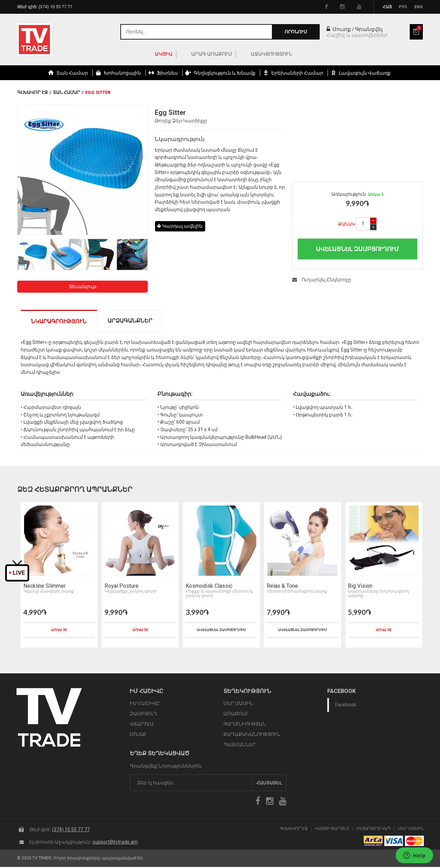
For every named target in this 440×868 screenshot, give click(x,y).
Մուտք (339, 29)
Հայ (387, 7)
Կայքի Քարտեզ (332, 830)
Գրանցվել (369, 29)
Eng (419, 7)
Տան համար (67, 92)
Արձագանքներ (130, 321)
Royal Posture (120, 587)
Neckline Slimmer (43, 587)
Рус (403, 7)
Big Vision (359, 587)
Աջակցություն (271, 54)
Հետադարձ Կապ (373, 830)
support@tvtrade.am (115, 843)
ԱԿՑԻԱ (164, 54)
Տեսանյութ (82, 286)
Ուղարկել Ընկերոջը (322, 280)
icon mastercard (414, 842)
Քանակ (347, 224)
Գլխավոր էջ (32, 92)
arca (373, 842)
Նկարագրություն (59, 321)
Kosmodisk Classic (208, 587)
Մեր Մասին (411, 830)
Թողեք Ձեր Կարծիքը (181, 121)
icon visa (394, 842)
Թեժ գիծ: (45, 7)
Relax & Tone (281, 587)
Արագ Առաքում (212, 54)
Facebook (346, 706)
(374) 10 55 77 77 (71, 831)
